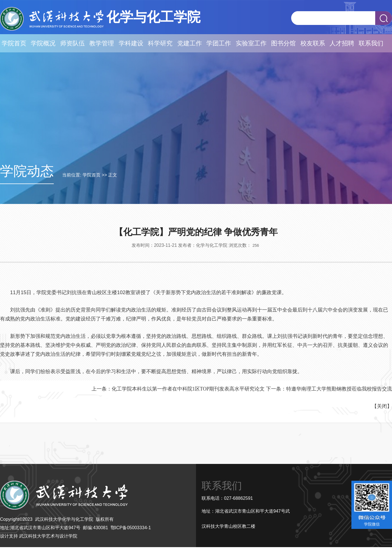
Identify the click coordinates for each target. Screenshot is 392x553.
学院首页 (14, 43)
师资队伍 (73, 43)
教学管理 (102, 43)
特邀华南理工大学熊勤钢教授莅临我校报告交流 (339, 389)
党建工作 (190, 43)
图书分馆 (283, 43)
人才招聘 (342, 43)
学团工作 (219, 43)
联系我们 (371, 43)
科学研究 (160, 43)
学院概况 (43, 43)
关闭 (382, 406)
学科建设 (131, 43)
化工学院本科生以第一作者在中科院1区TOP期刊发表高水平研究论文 (188, 389)
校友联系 (313, 43)
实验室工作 (251, 43)
